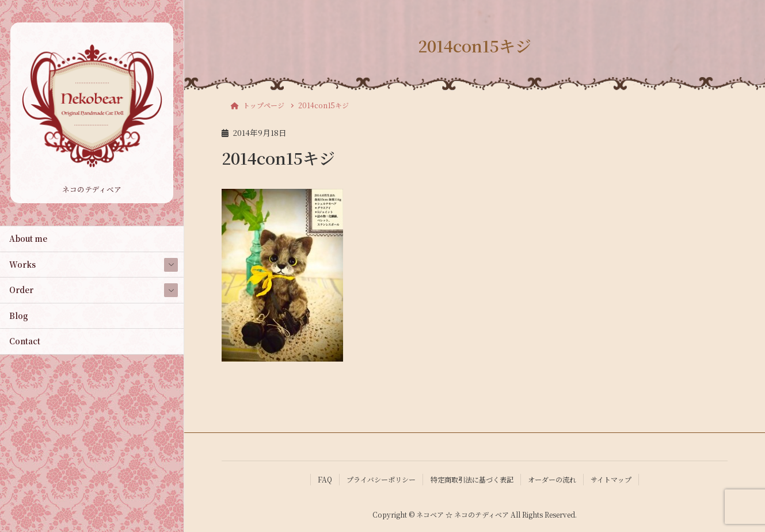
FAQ (325, 479)
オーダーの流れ (552, 479)
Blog (19, 316)
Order (21, 290)
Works (22, 264)
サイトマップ (611, 479)
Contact (25, 341)
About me (28, 238)
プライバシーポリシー (381, 479)
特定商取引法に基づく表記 (472, 479)
